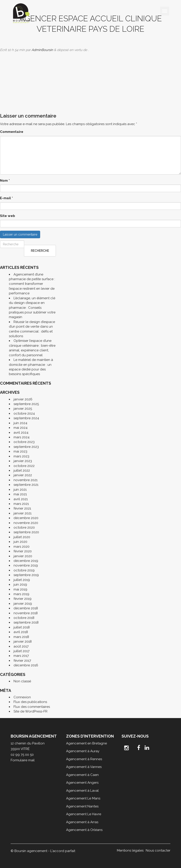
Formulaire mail (23, 760)
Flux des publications (30, 702)
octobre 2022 (24, 466)
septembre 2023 (26, 447)
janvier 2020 (23, 556)
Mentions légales (130, 850)
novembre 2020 (26, 523)
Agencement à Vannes (84, 767)
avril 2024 (21, 433)
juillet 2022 (22, 470)
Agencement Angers (82, 783)
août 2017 (21, 646)
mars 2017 (21, 656)
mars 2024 (22, 437)
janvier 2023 (23, 461)
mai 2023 (20, 451)
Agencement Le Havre (84, 814)
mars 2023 (21, 456)
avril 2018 (21, 632)
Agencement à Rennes (84, 759)
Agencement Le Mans (83, 798)
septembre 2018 (26, 622)
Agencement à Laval (82, 791)
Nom (5, 181)
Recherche (40, 251)
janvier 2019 (23, 604)
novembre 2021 (26, 480)
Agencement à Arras (82, 822)
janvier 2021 (23, 513)
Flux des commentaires (32, 707)
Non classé (22, 681)
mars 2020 (22, 547)
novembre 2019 (26, 565)
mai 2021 (20, 494)
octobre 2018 (24, 618)
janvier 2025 (23, 409)
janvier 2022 (23, 475)
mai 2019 (20, 589)
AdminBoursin (42, 50)
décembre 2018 (26, 608)
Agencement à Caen (82, 775)
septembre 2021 (26, 485)
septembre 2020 (26, 532)
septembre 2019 (26, 575)
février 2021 (22, 508)
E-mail (6, 198)
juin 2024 (20, 423)
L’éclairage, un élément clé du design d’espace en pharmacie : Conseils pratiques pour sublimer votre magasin (32, 308)
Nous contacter (158, 850)
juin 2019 (20, 585)
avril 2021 (21, 499)
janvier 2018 (23, 642)
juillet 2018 (22, 627)
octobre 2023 (24, 442)
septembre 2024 (26, 418)
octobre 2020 (24, 527)
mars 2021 (21, 504)
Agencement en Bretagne (87, 743)
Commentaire (12, 132)
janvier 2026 (23, 399)
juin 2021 (20, 490)
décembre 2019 (26, 561)
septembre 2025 (26, 404)
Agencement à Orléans (84, 830)
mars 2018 (21, 637)
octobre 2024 (24, 413)
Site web (8, 216)
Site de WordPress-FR (30, 711)
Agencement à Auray (83, 751)
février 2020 (23, 551)
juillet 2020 (22, 537)
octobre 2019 (24, 570)
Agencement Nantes (82, 806)
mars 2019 (21, 594)
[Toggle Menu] (165, 11)
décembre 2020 (26, 518)
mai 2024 (21, 428)
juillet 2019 (22, 580)
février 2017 (22, 661)
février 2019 (23, 599)
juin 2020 (20, 542)
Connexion (22, 697)
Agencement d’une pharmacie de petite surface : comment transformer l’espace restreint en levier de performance (32, 284)
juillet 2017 (22, 651)
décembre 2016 (26, 665)
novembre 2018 (26, 613)
